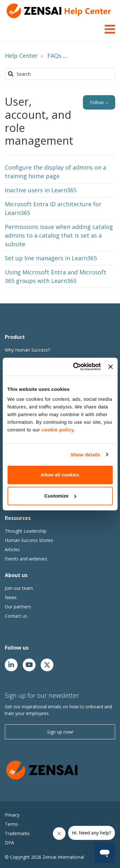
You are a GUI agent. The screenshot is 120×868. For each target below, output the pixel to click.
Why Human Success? (27, 350)
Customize (60, 496)
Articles (12, 549)
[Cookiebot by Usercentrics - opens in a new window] (75, 367)
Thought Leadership (26, 531)
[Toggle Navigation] (110, 28)
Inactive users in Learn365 (41, 190)
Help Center (21, 56)
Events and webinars (26, 559)
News (11, 597)
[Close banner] (110, 367)
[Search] (60, 74)
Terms (12, 824)
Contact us (16, 616)
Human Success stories (29, 540)
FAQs (54, 56)
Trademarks (17, 833)
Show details (86, 455)
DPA (9, 843)
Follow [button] (97, 102)
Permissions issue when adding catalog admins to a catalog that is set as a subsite (59, 235)
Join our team (19, 588)
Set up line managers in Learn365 (51, 258)
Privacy (12, 815)
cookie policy (58, 430)
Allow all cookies (60, 475)
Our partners (18, 607)
